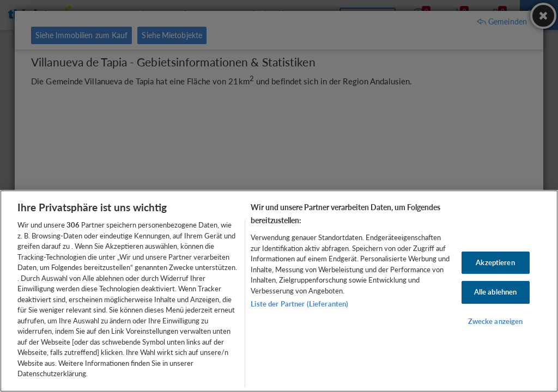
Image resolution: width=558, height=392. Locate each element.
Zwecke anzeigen (496, 321)
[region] (279, 291)
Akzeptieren (495, 262)
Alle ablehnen (496, 292)
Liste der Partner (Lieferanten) (299, 304)
